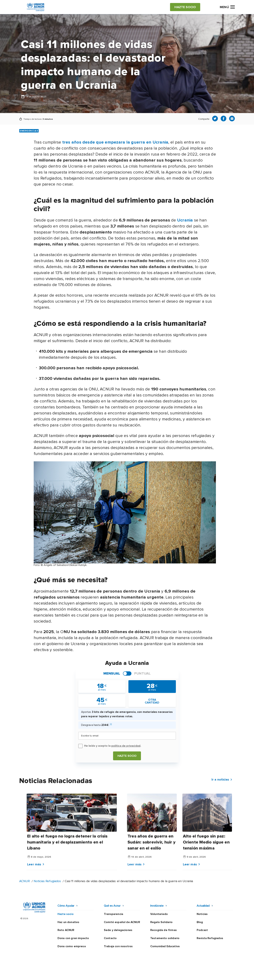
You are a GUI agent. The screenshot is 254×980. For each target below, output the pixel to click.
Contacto (110, 938)
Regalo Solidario (161, 922)
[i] (111, 724)
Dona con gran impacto (73, 938)
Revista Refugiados (210, 938)
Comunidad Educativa (165, 946)
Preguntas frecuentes (220, 974)
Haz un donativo (68, 922)
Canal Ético (173, 974)
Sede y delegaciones (118, 930)
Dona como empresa (72, 946)
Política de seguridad (146, 974)
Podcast (202, 930)
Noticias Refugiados (47, 881)
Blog (200, 922)
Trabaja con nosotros (118, 946)
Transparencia (114, 914)
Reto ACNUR (66, 930)
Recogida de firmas (164, 930)
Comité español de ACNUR (122, 922)
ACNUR (25, 881)
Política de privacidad (111, 974)
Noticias (202, 914)
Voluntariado (159, 914)
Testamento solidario (165, 938)
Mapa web (193, 974)
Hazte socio (127, 756)
